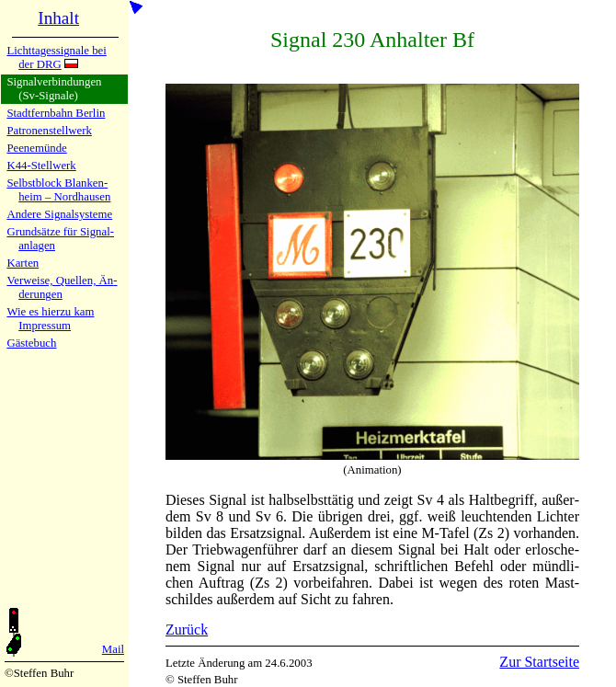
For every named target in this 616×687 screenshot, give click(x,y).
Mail (113, 649)
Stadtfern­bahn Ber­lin (56, 113)
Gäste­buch (31, 343)
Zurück (187, 630)
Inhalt (58, 18)
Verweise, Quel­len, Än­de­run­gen (62, 287)
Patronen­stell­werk (49, 131)
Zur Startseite (539, 662)
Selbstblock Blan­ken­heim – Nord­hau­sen (58, 190)
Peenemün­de (36, 148)
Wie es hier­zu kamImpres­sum (50, 319)
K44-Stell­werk (41, 166)
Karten (23, 263)
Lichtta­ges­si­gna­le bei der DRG (56, 57)
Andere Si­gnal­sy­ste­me (59, 214)
